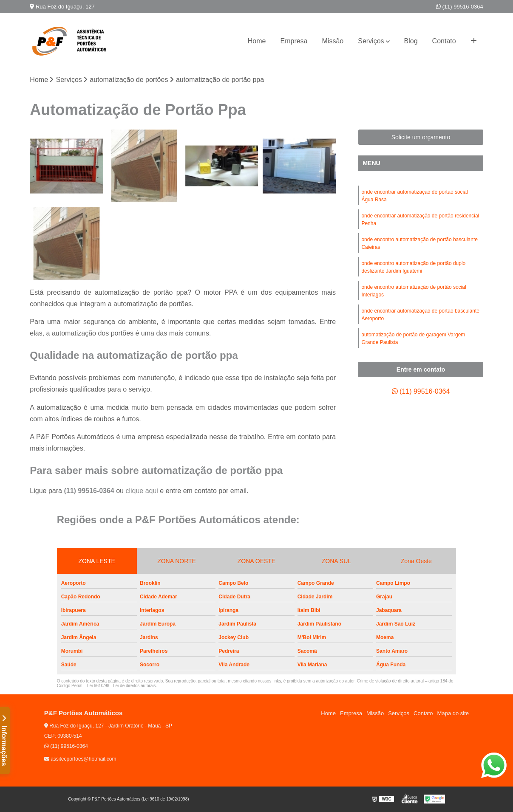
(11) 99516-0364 (460, 7)
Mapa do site (453, 713)
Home (257, 41)
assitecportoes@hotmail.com (80, 759)
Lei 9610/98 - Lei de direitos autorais (122, 686)
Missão (333, 41)
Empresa (294, 41)
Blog (411, 41)
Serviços (371, 41)
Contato (444, 41)
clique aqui (142, 491)
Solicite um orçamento (421, 137)
